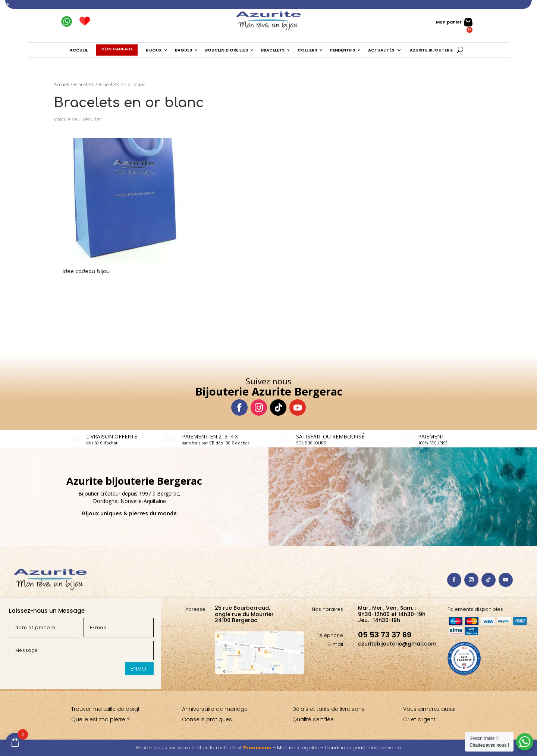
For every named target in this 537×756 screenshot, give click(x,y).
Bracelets (84, 84)
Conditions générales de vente (363, 748)
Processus (257, 748)
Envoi (139, 668)
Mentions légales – (301, 748)
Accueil (62, 84)
